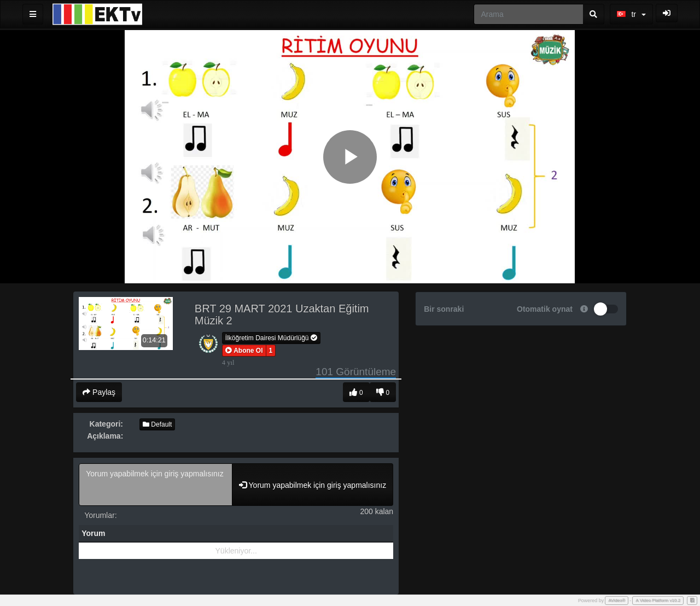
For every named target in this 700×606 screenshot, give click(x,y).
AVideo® (617, 600)
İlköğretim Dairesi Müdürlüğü (271, 338)
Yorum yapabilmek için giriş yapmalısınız (156, 485)
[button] (244, 351)
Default (157, 424)
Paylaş (99, 392)
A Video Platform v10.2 (658, 600)
